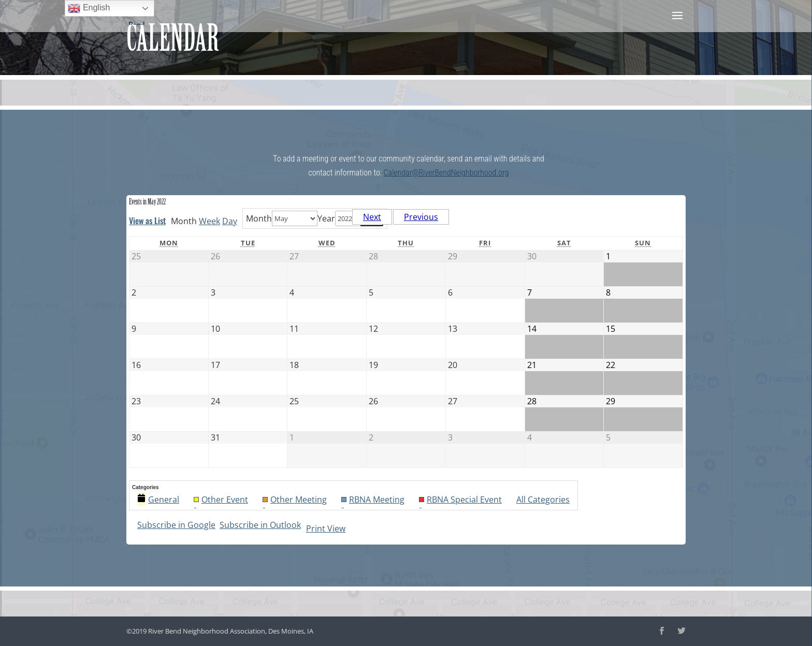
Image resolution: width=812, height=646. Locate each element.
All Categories (543, 500)
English (89, 8)
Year (326, 219)
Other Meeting (295, 500)
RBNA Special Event (460, 500)
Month (259, 219)
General (158, 500)
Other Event (221, 500)
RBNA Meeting (373, 500)
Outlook (260, 525)
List (147, 221)
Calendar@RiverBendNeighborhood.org (446, 173)
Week (209, 221)
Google (176, 525)
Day (230, 221)
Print (326, 528)
